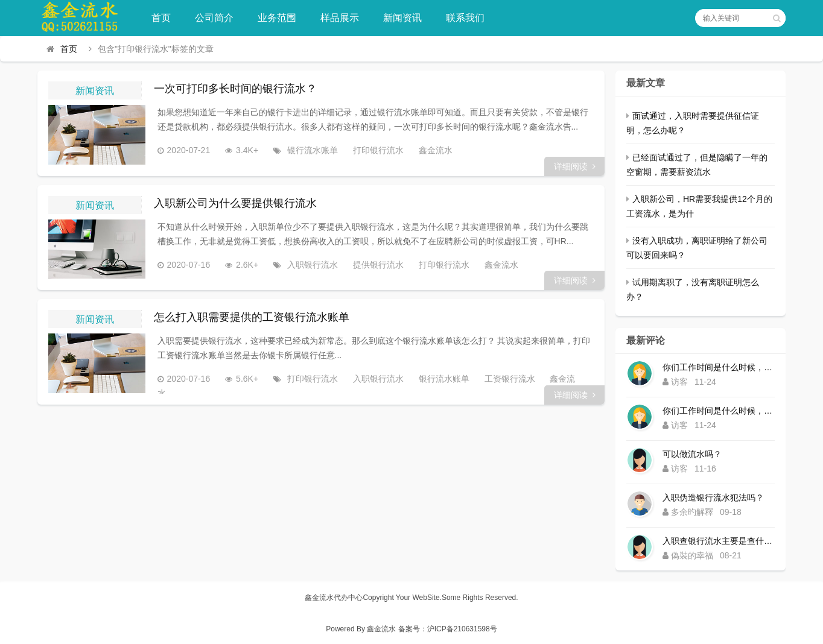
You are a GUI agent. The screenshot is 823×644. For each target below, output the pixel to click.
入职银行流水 (308, 265)
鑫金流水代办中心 (334, 598)
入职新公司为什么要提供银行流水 (235, 203)
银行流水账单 (308, 150)
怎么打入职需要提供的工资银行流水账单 (252, 318)
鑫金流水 (431, 150)
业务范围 (278, 18)
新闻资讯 (404, 18)
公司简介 (215, 18)
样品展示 (341, 18)
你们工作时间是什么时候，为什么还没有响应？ (719, 367)
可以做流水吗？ (692, 454)
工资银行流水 (506, 379)
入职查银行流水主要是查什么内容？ (719, 541)
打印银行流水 (374, 150)
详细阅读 (575, 166)
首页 (162, 18)
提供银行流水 (374, 265)
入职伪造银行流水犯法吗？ (713, 497)
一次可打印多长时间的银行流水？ (235, 89)
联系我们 (466, 18)
